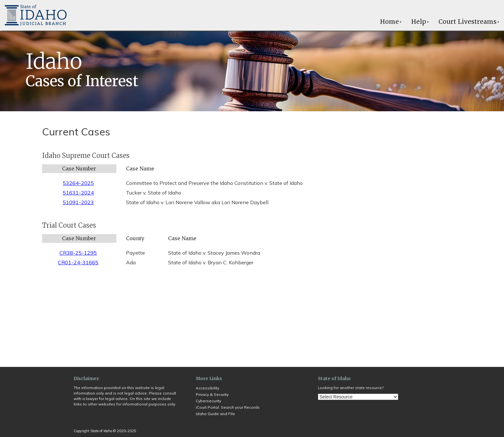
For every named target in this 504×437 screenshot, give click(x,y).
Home (391, 22)
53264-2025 (78, 183)
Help (420, 22)
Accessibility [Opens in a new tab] (207, 388)
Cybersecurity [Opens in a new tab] (208, 401)
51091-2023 (78, 202)
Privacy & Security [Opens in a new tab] (212, 394)
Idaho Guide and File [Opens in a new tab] (215, 414)
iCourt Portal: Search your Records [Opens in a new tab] (228, 407)
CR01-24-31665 (78, 262)
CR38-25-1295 (78, 253)
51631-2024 (78, 193)
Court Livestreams (469, 22)
